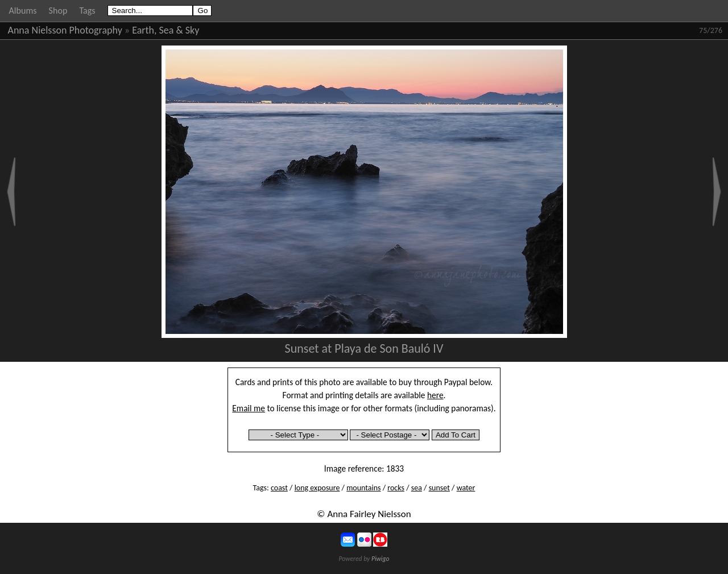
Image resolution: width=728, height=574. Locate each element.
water (466, 488)
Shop (58, 11)
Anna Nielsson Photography (65, 30)
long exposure (317, 488)
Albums (23, 11)
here (435, 395)
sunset (439, 488)
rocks (396, 488)
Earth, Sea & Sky (166, 30)
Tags (87, 11)
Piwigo (380, 559)
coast (279, 488)
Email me (249, 408)
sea (417, 488)
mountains (363, 488)
